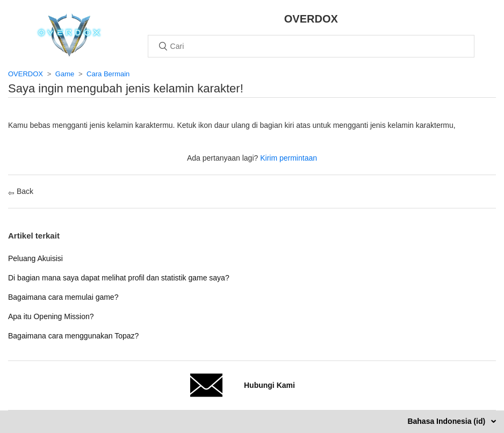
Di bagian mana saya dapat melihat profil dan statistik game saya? (119, 278)
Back (21, 191)
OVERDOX (26, 74)
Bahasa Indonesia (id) (447, 421)
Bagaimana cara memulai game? (63, 297)
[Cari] (311, 46)
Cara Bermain (108, 74)
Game (65, 74)
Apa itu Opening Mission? (51, 316)
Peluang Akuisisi (35, 258)
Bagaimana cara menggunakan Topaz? (73, 336)
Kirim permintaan (289, 158)
